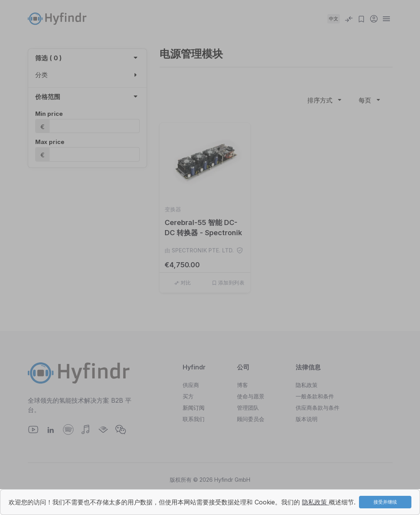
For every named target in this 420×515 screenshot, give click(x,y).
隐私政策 (315, 502)
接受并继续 (385, 502)
